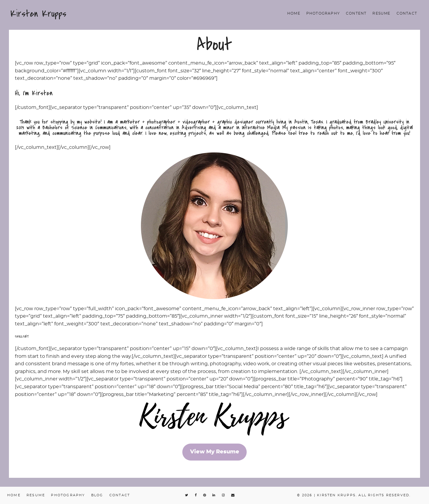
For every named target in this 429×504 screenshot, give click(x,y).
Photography (323, 13)
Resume (381, 13)
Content (356, 13)
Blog (97, 495)
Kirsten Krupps (38, 14)
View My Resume (215, 452)
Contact (407, 13)
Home (294, 13)
